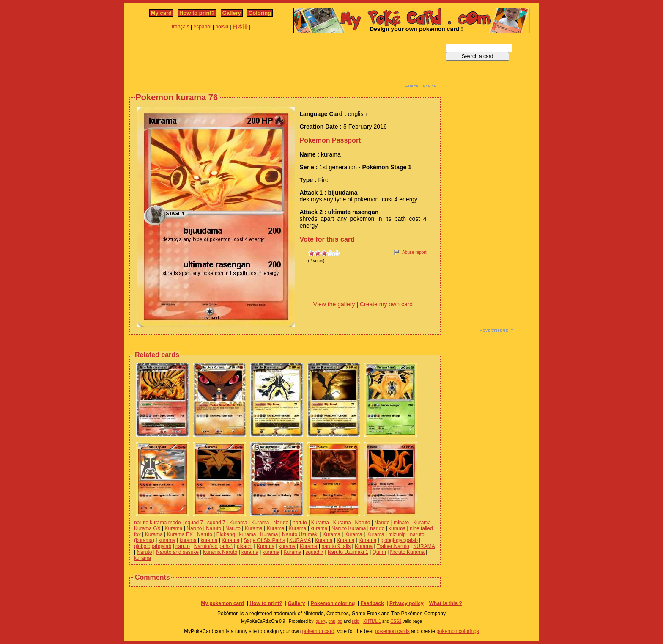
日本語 (240, 27)
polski (222, 27)
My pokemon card (222, 603)
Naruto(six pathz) (213, 546)
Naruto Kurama (349, 528)
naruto (300, 523)
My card (161, 13)
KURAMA (300, 540)
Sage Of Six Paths (264, 540)
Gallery (232, 13)
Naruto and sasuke (177, 552)
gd (340, 621)
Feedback (372, 603)
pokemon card (318, 631)
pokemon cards (392, 631)
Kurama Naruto (220, 552)
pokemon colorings (458, 631)
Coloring (260, 13)
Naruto (281, 523)
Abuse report (414, 252)
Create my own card (386, 304)
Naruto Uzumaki (300, 534)
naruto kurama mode (158, 523)
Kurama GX (147, 528)
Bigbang (226, 534)
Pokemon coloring (333, 603)
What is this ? (446, 603)
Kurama (238, 523)
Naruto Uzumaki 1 (348, 552)
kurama (319, 528)
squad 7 (194, 523)
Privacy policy (407, 603)
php (332, 621)
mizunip (397, 534)
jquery (320, 621)
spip (356, 621)
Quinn (379, 552)
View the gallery (334, 304)
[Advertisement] (285, 63)
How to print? (197, 13)
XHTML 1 (372, 621)
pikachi (245, 546)
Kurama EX (180, 534)
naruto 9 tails (336, 546)
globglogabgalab (399, 540)
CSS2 (396, 621)
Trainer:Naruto (393, 546)
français (181, 27)
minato (401, 523)
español (203, 27)
